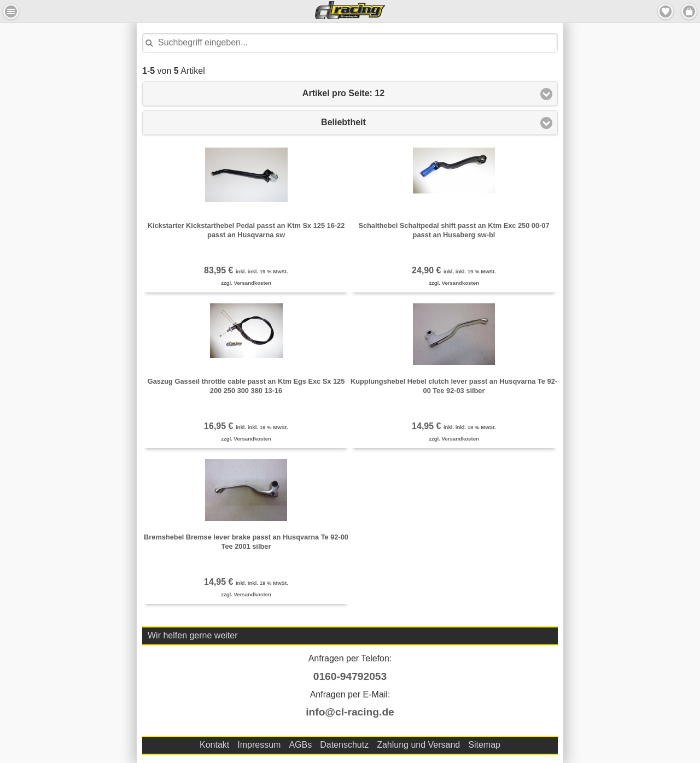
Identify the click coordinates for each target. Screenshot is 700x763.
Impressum (259, 745)
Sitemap (484, 745)
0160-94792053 (350, 676)
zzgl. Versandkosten (246, 283)
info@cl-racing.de (350, 712)
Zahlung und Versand (418, 745)
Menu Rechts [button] (689, 11)
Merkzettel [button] (666, 11)
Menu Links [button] (11, 11)
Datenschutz (344, 745)
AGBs (300, 745)
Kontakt (214, 745)
